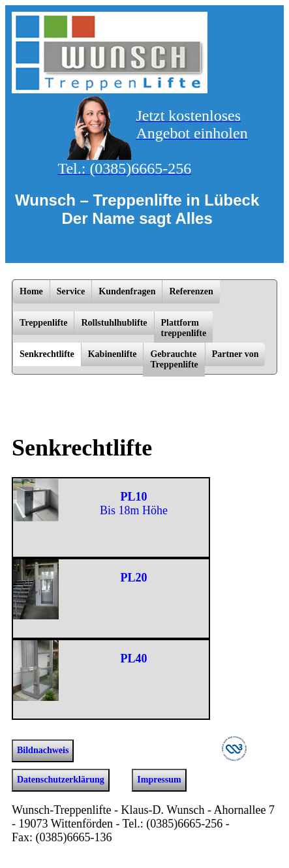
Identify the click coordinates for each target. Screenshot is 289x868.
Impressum (159, 780)
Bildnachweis (43, 750)
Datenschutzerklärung (61, 780)
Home (31, 291)
